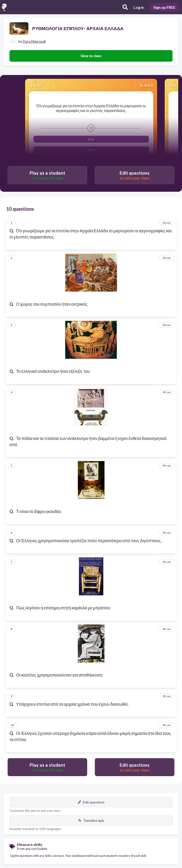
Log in (139, 7)
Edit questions (91, 802)
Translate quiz (91, 820)
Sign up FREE (164, 7)
